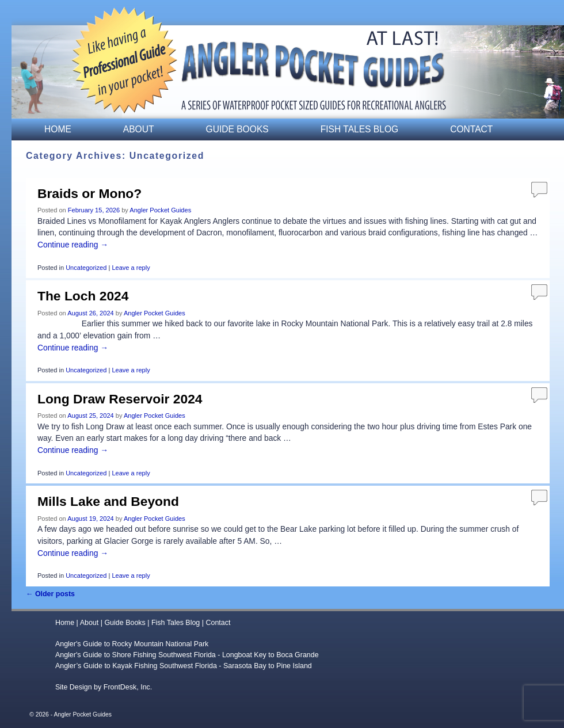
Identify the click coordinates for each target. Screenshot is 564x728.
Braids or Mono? (89, 193)
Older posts (50, 594)
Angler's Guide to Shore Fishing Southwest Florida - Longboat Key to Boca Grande (187, 655)
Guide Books (237, 129)
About (139, 129)
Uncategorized (86, 268)
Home (58, 129)
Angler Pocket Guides (160, 210)
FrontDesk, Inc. (128, 687)
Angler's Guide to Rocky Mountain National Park (132, 644)
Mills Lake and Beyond (108, 501)
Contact (471, 129)
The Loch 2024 (83, 296)
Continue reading (73, 245)
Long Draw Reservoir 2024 (120, 399)
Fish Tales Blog (359, 129)
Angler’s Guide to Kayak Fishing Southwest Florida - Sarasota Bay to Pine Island (184, 666)
